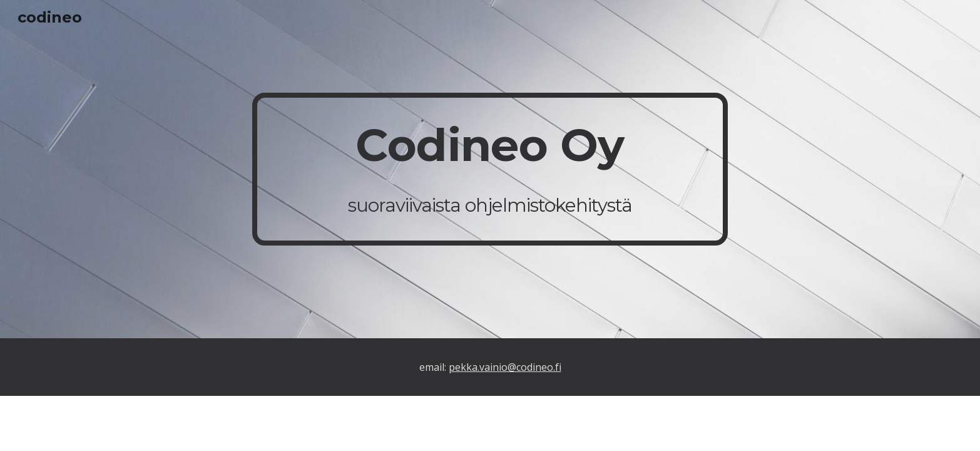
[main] (490, 169)
